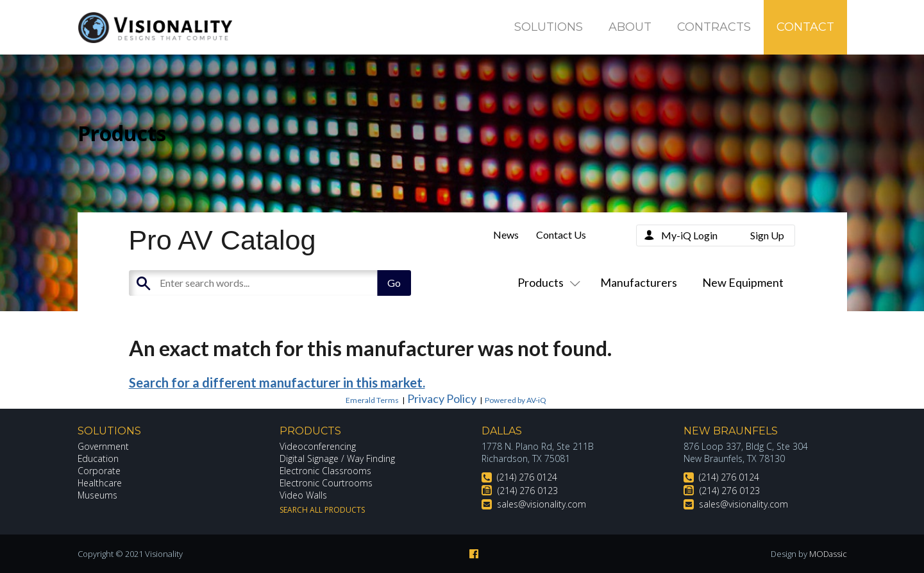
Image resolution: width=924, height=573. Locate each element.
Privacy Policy (442, 398)
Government (103, 446)
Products (546, 282)
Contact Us (561, 235)
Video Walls (303, 495)
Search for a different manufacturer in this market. (277, 382)
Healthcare (100, 483)
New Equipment (743, 282)
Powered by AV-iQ (516, 400)
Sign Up (767, 235)
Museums (98, 495)
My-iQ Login (689, 235)
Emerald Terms (372, 400)
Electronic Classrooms (326, 471)
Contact (805, 27)
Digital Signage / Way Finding (337, 458)
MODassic (828, 554)
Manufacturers (639, 282)
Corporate (99, 471)
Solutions (549, 27)
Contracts (714, 27)
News (506, 235)
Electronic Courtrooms (326, 483)
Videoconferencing (318, 446)
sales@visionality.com (542, 504)
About (630, 27)
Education (98, 458)
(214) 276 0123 (528, 491)
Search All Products (322, 510)
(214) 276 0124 (527, 477)
